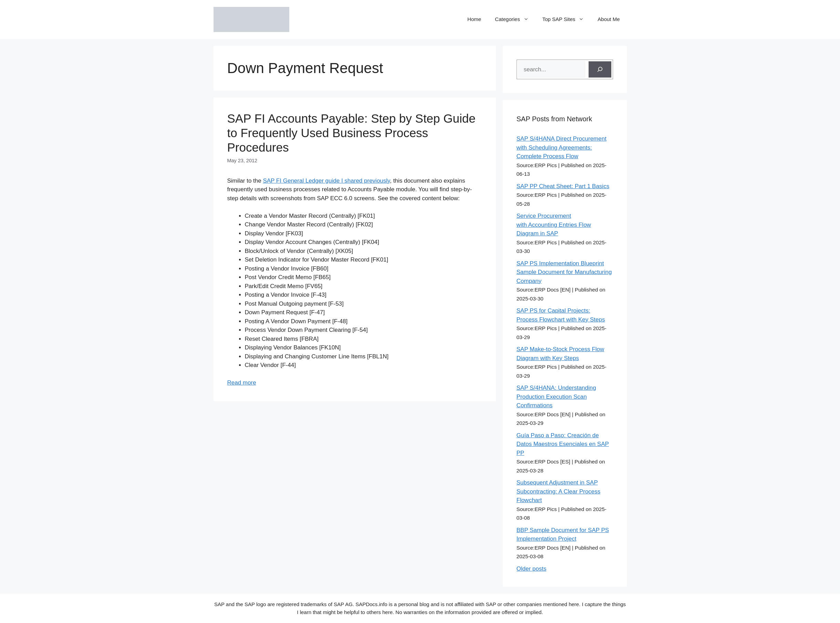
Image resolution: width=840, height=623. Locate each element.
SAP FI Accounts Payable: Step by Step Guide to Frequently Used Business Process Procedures (351, 133)
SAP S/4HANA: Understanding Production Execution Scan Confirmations (556, 397)
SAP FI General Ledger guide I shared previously (326, 181)
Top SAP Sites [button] (567, 19)
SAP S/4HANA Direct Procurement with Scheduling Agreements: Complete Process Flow (562, 147)
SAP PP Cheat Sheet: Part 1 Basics (563, 186)
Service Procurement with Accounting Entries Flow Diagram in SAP (554, 225)
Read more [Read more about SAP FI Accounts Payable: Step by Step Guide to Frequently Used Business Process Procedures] (242, 383)
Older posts (532, 569)
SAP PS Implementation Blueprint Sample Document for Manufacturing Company (564, 272)
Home (474, 19)
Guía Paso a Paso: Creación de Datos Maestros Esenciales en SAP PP (563, 444)
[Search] (600, 70)
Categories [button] (515, 19)
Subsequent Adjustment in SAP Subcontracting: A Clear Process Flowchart (559, 491)
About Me (609, 19)
